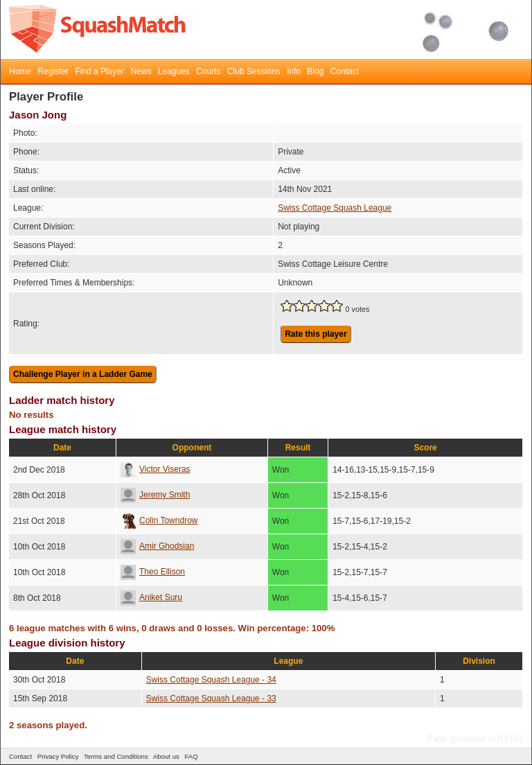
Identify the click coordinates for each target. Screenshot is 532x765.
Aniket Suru (151, 597)
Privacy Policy (58, 756)
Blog (315, 71)
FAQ (191, 756)
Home (20, 71)
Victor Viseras (156, 469)
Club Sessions (254, 71)
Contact (345, 71)
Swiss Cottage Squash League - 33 (211, 698)
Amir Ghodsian (157, 546)
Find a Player (99, 71)
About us (166, 756)
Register (53, 71)
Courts (208, 71)
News (141, 71)
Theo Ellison (153, 572)
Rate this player (316, 334)
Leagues (174, 71)
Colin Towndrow (159, 520)
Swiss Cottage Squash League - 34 (211, 680)
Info (294, 71)
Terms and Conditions (116, 756)
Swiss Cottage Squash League (335, 208)
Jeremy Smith (155, 495)
